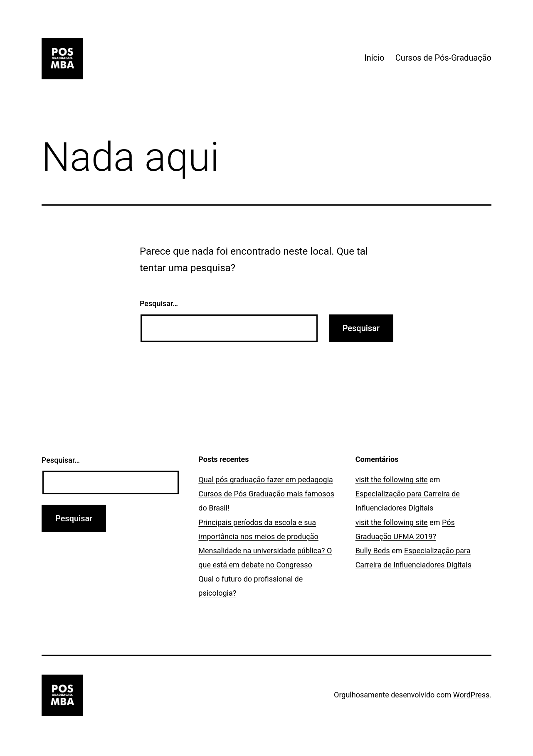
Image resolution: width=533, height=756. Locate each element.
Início (374, 58)
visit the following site (392, 480)
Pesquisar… (159, 303)
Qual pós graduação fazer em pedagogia (266, 480)
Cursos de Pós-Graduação (443, 58)
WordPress (471, 695)
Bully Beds (373, 551)
